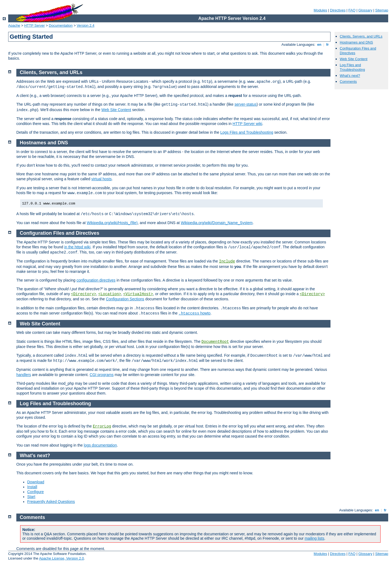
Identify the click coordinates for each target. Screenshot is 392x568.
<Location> (110, 294)
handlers (24, 375)
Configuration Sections (125, 299)
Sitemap (382, 10)
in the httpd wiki (77, 247)
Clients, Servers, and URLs (361, 36)
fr (328, 45)
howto (195, 313)
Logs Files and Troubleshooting (247, 132)
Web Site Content (354, 59)
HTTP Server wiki (247, 124)
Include (227, 261)
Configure (36, 492)
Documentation (61, 25)
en (319, 45)
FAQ (352, 10)
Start (31, 497)
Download (36, 482)
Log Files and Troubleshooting (352, 67)
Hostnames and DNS (356, 42)
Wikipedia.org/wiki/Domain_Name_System (217, 223)
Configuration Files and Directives (60, 233)
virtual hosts (101, 179)
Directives (338, 10)
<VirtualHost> (138, 294)
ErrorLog (102, 426)
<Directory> (84, 294)
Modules (320, 10)
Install (32, 487)
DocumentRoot (215, 342)
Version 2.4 (86, 25)
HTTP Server (35, 25)
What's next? (350, 76)
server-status (245, 104)
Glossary (365, 10)
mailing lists (314, 538)
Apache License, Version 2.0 (61, 558)
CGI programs (102, 375)
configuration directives (96, 280)
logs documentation (100, 445)
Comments (348, 82)
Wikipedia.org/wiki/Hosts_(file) (112, 223)
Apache (14, 25)
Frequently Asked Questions (51, 502)
